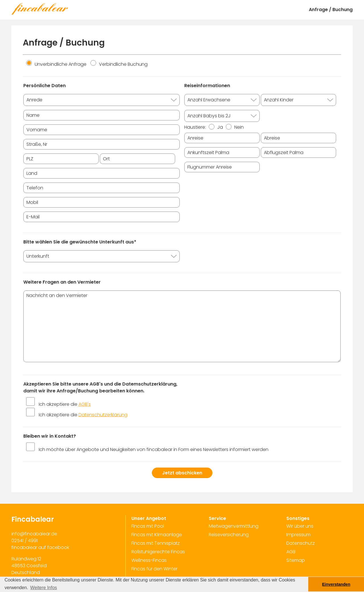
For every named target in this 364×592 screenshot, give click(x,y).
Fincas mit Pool (148, 526)
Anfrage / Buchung (331, 10)
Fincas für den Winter (154, 569)
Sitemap (296, 560)
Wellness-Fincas (149, 560)
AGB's (85, 404)
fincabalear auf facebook (40, 547)
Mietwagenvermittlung (234, 526)
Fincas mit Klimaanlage (157, 535)
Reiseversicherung (229, 535)
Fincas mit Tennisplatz (156, 543)
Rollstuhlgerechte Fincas (158, 552)
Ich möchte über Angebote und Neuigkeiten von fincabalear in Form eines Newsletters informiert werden (154, 449)
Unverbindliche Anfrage (56, 64)
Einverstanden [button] (336, 584)
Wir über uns (300, 526)
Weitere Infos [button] (44, 588)
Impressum (298, 535)
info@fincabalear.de (34, 534)
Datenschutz (301, 543)
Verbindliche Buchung (119, 64)
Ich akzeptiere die (65, 404)
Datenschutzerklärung (103, 415)
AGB (291, 552)
